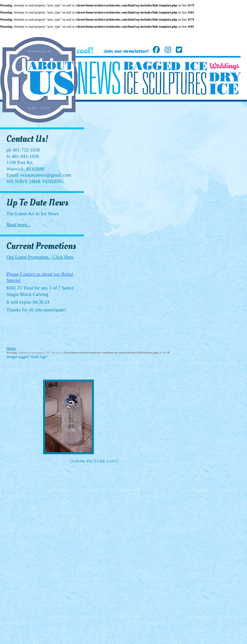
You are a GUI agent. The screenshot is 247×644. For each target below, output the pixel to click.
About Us (51, 78)
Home (11, 348)
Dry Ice (225, 83)
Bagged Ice (165, 66)
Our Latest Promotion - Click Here (40, 257)
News (99, 78)
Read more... (19, 225)
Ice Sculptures (165, 83)
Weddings (224, 66)
